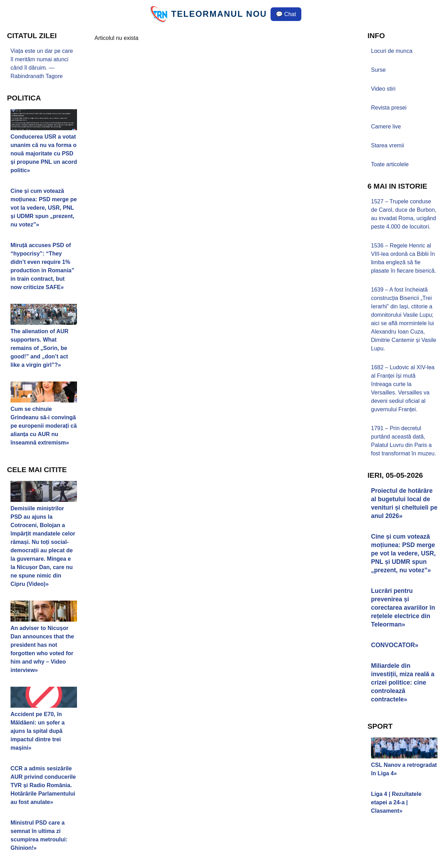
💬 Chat (286, 14)
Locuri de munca (392, 51)
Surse (378, 70)
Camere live (386, 127)
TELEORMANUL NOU (219, 14)
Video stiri (383, 89)
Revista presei (389, 108)
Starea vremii (387, 145)
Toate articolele (390, 164)
